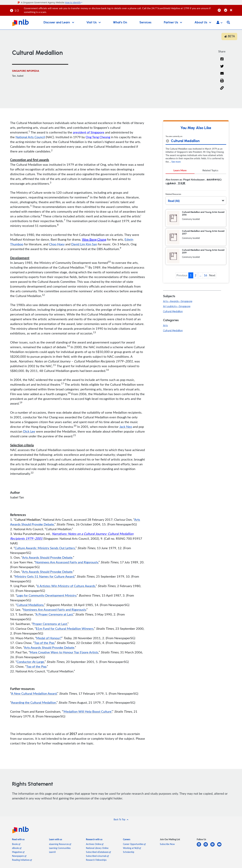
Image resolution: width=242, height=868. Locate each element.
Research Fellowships (96, 860)
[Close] (235, 8)
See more (176, 162)
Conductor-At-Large (30, 662)
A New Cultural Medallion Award (34, 694)
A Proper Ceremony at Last (54, 615)
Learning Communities (60, 848)
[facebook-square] (207, 847)
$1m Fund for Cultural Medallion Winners (65, 629)
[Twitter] (222, 68)
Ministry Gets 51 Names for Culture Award (44, 577)
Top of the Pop (44, 643)
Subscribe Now (167, 845)
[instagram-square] (214, 847)
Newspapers (19, 856)
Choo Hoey (57, 245)
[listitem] (18, 840)
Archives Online (95, 845)
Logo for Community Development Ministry (46, 596)
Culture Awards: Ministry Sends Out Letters (45, 548)
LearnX (52, 852)
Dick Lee (29, 432)
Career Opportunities (134, 845)
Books (16, 845)
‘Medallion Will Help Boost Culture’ (87, 712)
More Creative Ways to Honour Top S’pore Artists (64, 653)
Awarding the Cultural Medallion (34, 703)
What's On (120, 23)
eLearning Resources (60, 845)
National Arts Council (30, 137)
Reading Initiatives (22, 860)
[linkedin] (200, 847)
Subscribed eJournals (97, 856)
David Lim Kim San (84, 245)
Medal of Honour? (49, 638)
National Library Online (97, 848)
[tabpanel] (196, 183)
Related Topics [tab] (210, 171)
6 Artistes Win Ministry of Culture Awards (66, 586)
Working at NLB (132, 848)
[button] (219, 23)
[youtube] (221, 847)
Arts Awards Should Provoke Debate (47, 558)
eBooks (17, 848)
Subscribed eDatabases (98, 852)
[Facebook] (222, 61)
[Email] (222, 76)
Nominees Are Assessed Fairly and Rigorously (67, 563)
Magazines (18, 852)
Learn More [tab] (180, 171)
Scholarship (129, 852)
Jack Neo (126, 427)
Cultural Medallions (30, 605)
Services (145, 23)
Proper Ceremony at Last (50, 624)
